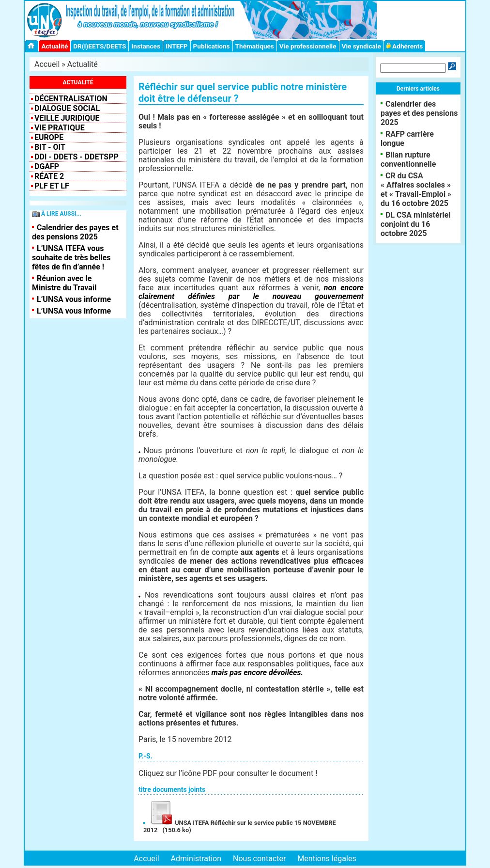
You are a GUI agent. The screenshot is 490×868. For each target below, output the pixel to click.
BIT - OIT (50, 147)
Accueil (47, 64)
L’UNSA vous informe (74, 299)
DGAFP (47, 166)
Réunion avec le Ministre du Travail (64, 283)
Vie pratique (60, 128)
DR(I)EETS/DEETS (100, 46)
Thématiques (255, 46)
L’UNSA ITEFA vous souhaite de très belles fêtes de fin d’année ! (71, 258)
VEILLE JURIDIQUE (67, 118)
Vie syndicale (361, 46)
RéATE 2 (49, 176)
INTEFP (177, 46)
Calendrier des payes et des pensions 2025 (75, 232)
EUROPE (49, 137)
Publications (212, 46)
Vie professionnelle (308, 46)
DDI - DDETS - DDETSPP (77, 157)
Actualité (54, 46)
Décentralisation (71, 99)
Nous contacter (259, 859)
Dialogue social (67, 108)
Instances (145, 46)
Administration (196, 859)
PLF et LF (52, 186)
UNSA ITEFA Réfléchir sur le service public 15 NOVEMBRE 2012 (240, 826)
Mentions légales (327, 859)
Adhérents (405, 46)
